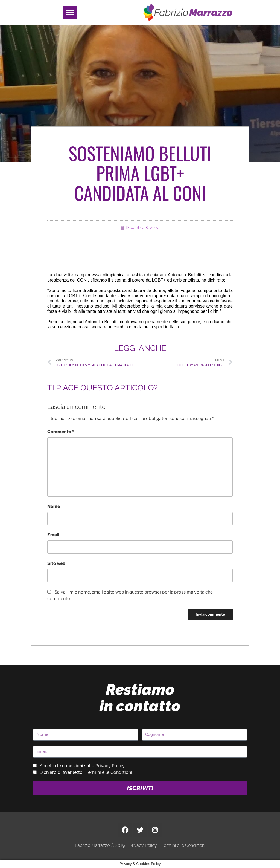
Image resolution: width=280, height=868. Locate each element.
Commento (61, 432)
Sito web (56, 563)
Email (53, 535)
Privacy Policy (110, 766)
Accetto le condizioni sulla (82, 766)
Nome (54, 506)
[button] (70, 13)
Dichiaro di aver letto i (86, 772)
